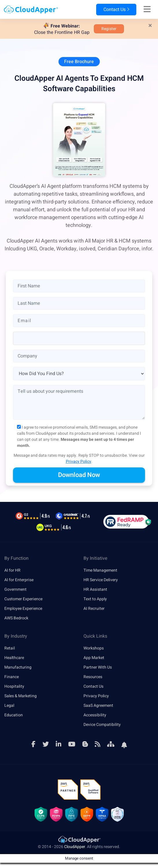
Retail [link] (10, 648)
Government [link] (15, 589)
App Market (94, 658)
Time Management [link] (100, 570)
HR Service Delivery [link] (101, 580)
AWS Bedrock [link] (16, 618)
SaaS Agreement (98, 705)
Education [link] (14, 715)
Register (109, 29)
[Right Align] (147, 10)
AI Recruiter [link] (94, 609)
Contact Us (116, 10)
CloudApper (75, 847)
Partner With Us (98, 667)
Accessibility (95, 715)
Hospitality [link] (14, 686)
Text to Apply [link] (95, 599)
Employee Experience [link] (23, 609)
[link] (79, 839)
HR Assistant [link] (95, 589)
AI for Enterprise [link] (19, 580)
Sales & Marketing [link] (21, 696)
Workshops (94, 648)
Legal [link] (9, 705)
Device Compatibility (102, 725)
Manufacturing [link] (18, 667)
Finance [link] (12, 677)
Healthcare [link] (14, 658)
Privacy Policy (79, 461)
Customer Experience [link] (23, 599)
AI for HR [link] (12, 570)
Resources (93, 677)
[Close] (150, 26)
